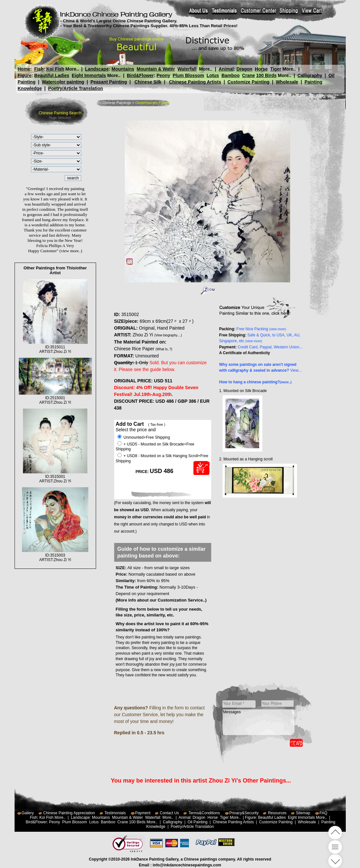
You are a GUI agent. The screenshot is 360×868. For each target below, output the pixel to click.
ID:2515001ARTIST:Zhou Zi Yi (55, 398)
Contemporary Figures (153, 103)
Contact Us (169, 813)
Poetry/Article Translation (76, 88)
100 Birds (266, 75)
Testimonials (115, 813)
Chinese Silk (148, 82)
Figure (25, 75)
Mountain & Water (156, 69)
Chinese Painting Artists (195, 82)
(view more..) (71, 251)
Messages (259, 722)
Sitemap (303, 813)
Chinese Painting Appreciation (69, 813)
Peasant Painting (109, 82)
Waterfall (187, 69)
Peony (163, 75)
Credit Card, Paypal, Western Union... (270, 347)
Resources (277, 813)
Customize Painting (248, 82)
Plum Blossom (188, 75)
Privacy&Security (244, 813)
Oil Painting (197, 822)
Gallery (28, 813)
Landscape (97, 69)
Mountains (123, 69)
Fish (39, 69)
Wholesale (287, 82)
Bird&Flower (140, 75)
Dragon (244, 69)
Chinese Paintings (117, 103)
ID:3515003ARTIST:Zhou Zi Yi (55, 555)
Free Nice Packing (261, 329)
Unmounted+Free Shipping (144, 437)
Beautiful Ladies (52, 75)
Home (24, 69)
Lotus (213, 75)
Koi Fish (55, 69)
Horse (261, 69)
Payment (143, 813)
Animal (226, 69)
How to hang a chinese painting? (256, 382)
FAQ (323, 813)
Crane (248, 75)
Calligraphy (310, 75)
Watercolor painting (63, 82)
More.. (72, 69)
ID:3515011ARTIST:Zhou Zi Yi (55, 347)
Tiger (276, 69)
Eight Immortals (89, 75)
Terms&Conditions (204, 813)
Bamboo (231, 75)
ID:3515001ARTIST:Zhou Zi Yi (55, 477)
